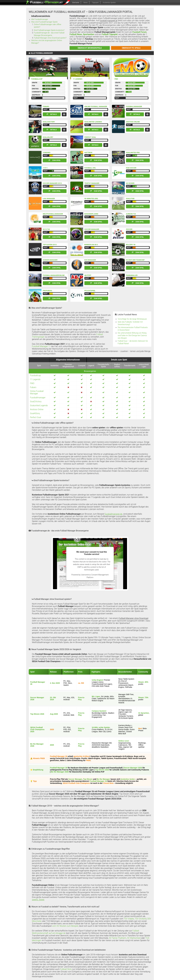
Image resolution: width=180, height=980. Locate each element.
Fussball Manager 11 (41, 346)
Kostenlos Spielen (109, 2)
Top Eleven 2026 (37, 714)
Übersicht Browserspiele (90, 48)
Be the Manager (103, 779)
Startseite (76, 2)
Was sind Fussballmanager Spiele (44, 22)
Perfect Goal (90, 137)
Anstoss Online (133, 122)
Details (53, 114)
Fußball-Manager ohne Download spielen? (50, 38)
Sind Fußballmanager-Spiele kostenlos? (49, 30)
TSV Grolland (141, 919)
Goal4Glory (48, 137)
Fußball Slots (66, 969)
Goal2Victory (49, 122)
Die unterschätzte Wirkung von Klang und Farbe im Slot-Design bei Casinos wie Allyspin (132, 335)
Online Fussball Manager (96, 106)
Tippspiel (95, 2)
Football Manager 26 (59, 756)
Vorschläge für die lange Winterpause (132, 319)
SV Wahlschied (134, 938)
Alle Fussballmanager (40, 19)
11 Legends (78, 79)
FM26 (88, 760)
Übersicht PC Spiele (131, 48)
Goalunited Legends (93, 122)
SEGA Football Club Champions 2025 (37, 729)
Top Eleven (88, 779)
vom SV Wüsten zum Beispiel (65, 926)
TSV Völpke (129, 919)
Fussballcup (37, 79)
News (86, 2)
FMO (116, 79)
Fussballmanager (134, 106)
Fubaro (46, 106)
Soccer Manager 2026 (133, 768)
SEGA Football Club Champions (76, 783)
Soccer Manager (75, 779)
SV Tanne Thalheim (118, 938)
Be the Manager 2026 (60, 772)
